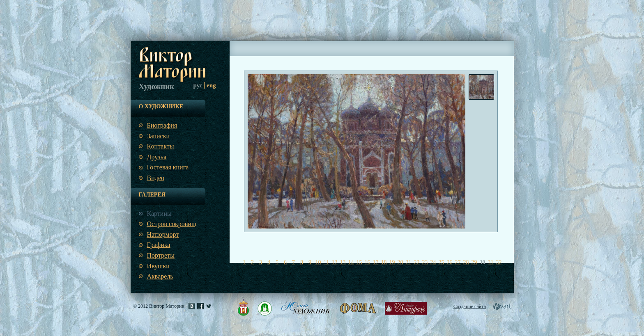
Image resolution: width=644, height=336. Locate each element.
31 (491, 262)
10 (318, 262)
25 (442, 262)
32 (499, 262)
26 (450, 262)
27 (458, 262)
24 (433, 262)
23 (425, 262)
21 (409, 262)
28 (466, 262)
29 (474, 262)
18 (384, 262)
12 (335, 262)
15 (359, 262)
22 (417, 262)
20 (400, 262)
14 (351, 262)
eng (211, 85)
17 (376, 262)
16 (368, 262)
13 (343, 262)
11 (326, 262)
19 (392, 262)
